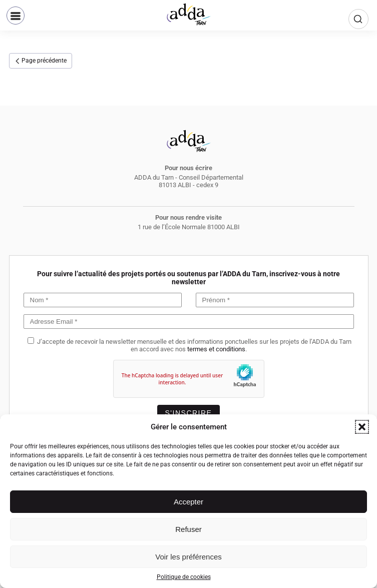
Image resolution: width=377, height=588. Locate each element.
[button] (362, 427)
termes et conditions (216, 349)
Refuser (188, 529)
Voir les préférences (188, 557)
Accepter (188, 502)
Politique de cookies (184, 577)
